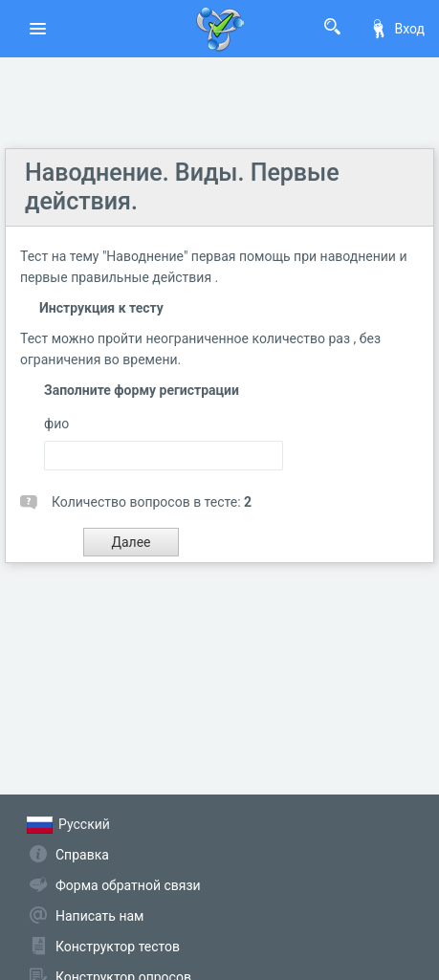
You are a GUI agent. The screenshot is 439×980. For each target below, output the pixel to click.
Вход (397, 29)
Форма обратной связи (128, 885)
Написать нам (99, 916)
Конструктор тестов (118, 947)
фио (56, 424)
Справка (82, 855)
